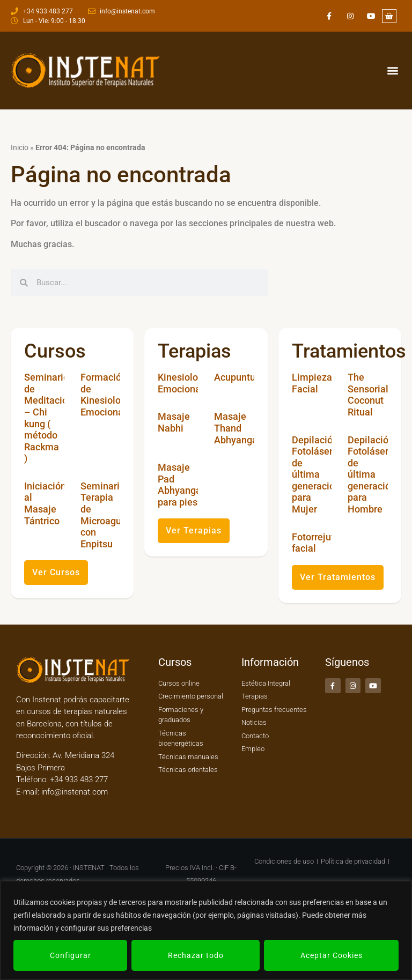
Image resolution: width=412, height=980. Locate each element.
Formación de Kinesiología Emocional (107, 395)
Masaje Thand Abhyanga (236, 428)
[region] (206, 930)
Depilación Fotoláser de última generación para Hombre (372, 475)
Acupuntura (239, 377)
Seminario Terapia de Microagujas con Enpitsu (107, 515)
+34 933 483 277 (78, 779)
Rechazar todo (196, 955)
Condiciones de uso (284, 861)
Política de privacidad (353, 861)
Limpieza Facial (312, 383)
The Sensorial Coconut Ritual (368, 395)
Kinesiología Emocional (185, 383)
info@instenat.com (75, 792)
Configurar (71, 955)
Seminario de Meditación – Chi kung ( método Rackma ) (49, 418)
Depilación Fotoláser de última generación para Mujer (316, 475)
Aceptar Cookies (332, 955)
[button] (392, 70)
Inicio (20, 147)
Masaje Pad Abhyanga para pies (179, 485)
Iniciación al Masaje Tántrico (45, 503)
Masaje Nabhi (174, 422)
